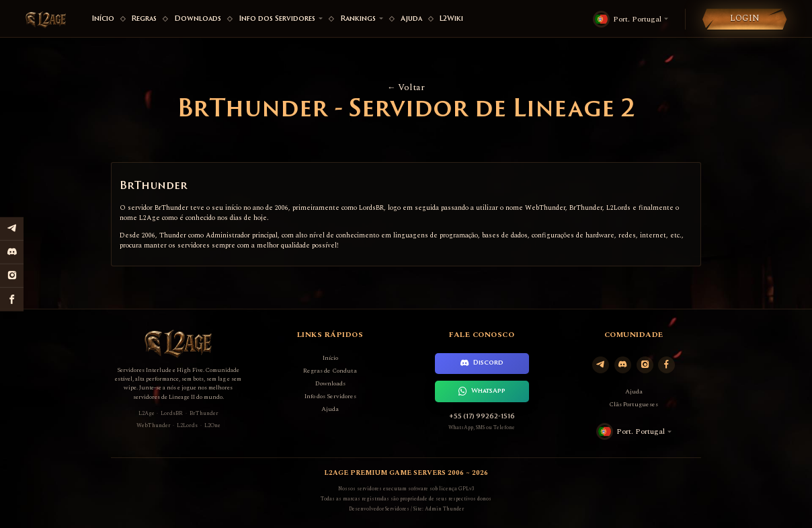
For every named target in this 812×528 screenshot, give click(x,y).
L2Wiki (451, 19)
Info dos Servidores (281, 19)
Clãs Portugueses (634, 404)
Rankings (362, 19)
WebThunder (154, 426)
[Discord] (623, 365)
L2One (212, 426)
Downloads (198, 19)
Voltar (406, 87)
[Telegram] (601, 365)
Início (103, 19)
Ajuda (411, 19)
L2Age (147, 414)
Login (745, 18)
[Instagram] (645, 365)
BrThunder (204, 414)
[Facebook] (666, 365)
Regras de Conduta (330, 371)
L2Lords (187, 426)
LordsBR (172, 414)
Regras (144, 19)
